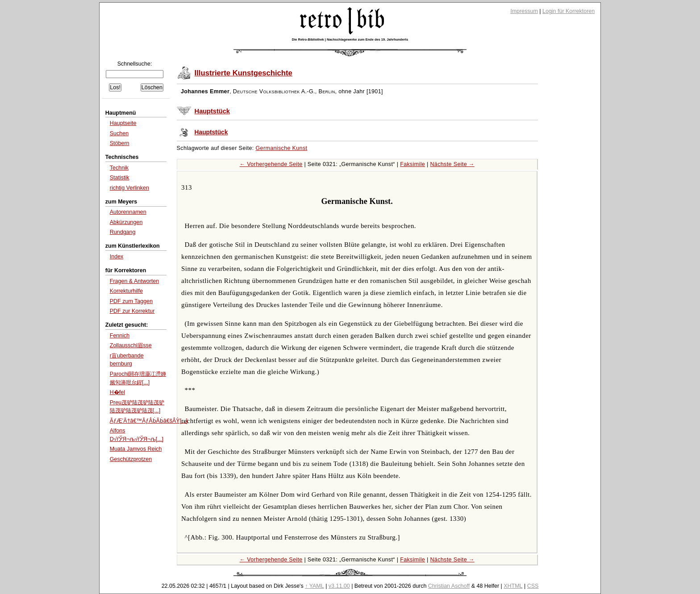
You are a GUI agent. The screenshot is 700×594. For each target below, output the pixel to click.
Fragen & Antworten (134, 281)
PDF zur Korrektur (132, 311)
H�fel (117, 392)
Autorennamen (128, 212)
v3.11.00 (339, 586)
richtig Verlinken (129, 188)
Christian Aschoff (449, 586)
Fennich (120, 336)
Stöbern (120, 143)
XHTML (513, 586)
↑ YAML (315, 586)
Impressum (524, 11)
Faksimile (412, 164)
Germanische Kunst (282, 148)
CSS (533, 586)
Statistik (120, 178)
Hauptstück (212, 111)
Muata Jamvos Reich (136, 449)
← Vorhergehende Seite (271, 164)
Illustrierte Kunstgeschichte (244, 73)
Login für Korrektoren (569, 11)
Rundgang (123, 232)
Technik (119, 168)
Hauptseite (123, 123)
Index (117, 257)
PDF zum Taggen (131, 301)
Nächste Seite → (452, 164)
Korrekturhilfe (126, 291)
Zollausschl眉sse (131, 345)
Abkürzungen (126, 222)
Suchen (119, 133)
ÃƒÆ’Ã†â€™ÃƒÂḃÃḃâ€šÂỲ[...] (149, 421)
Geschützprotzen (131, 459)
